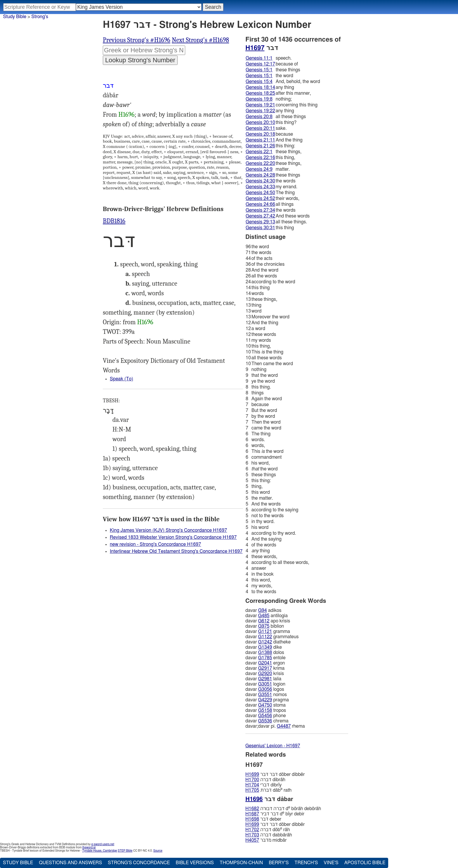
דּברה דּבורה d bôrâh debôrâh (283, 809)
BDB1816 (114, 221)
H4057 (252, 840)
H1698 (252, 819)
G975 (264, 626)
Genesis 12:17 (260, 64)
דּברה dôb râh (268, 830)
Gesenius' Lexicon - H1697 (273, 746)
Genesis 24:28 (260, 175)
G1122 (265, 637)
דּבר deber (263, 819)
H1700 (252, 780)
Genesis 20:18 (260, 134)
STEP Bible (125, 851)
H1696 (126, 115)
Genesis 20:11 (260, 128)
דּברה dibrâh (265, 780)
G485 (264, 616)
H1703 (252, 835)
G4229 (265, 700)
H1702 (252, 830)
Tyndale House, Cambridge (99, 851)
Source (158, 851)
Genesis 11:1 (259, 58)
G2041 (265, 663)
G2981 (265, 679)
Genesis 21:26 (260, 146)
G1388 (265, 653)
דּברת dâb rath (268, 790)
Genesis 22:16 (260, 158)
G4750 (265, 705)
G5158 (265, 710)
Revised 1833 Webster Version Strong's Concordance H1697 (173, 537)
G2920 (265, 674)
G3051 (265, 684)
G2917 (265, 668)
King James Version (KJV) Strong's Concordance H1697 (168, 530)
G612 (264, 621)
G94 (263, 610)
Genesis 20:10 (260, 122)
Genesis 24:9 (259, 169)
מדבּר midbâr (266, 840)
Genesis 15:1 (259, 70)
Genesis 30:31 (260, 228)
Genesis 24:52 (260, 199)
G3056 (265, 689)
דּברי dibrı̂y (263, 785)
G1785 (265, 658)
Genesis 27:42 (260, 216)
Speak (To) (122, 379)
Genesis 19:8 (259, 99)
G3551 (265, 695)
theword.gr (89, 848)
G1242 (265, 642)
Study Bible (15, 17)
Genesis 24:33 (260, 187)
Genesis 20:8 (259, 117)
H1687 (252, 814)
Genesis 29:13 (260, 222)
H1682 (252, 809)
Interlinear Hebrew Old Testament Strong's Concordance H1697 (176, 551)
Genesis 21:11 (260, 140)
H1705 (252, 790)
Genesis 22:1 (259, 152)
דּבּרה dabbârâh (269, 835)
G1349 (265, 647)
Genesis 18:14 (260, 87)
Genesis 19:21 (260, 105)
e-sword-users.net (103, 844)
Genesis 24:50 (260, 193)
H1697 (255, 48)
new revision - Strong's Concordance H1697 (155, 544)
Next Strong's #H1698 (200, 40)
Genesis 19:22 (260, 111)
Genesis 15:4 (259, 82)
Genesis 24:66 (260, 204)
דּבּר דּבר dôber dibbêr (275, 774)
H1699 (252, 774)
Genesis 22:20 (260, 163)
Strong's (40, 17)
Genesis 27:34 (260, 210)
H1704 (252, 785)
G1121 (265, 631)
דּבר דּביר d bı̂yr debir (275, 814)
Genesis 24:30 (260, 181)
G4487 (284, 726)
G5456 (265, 716)
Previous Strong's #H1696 (137, 40)
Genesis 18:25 (260, 93)
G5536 (265, 721)
